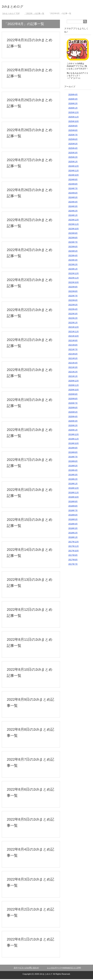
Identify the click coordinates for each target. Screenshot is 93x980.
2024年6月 (73, 194)
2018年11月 (73, 493)
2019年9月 (73, 449)
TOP (11, 14)
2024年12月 (73, 167)
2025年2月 (73, 158)
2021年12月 (73, 328)
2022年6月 (73, 301)
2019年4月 (73, 471)
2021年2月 (73, 373)
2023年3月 (73, 261)
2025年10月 (73, 122)
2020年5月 (73, 413)
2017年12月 (73, 543)
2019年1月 (73, 485)
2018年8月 (73, 507)
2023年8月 (73, 239)
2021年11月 (73, 332)
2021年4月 (73, 364)
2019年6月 (73, 462)
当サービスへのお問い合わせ (26, 969)
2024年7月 (73, 189)
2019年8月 (73, 453)
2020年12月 (73, 382)
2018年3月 (73, 529)
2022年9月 (73, 288)
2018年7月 (73, 511)
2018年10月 (73, 498)
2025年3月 (73, 154)
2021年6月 (73, 355)
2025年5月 (73, 145)
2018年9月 (73, 502)
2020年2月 (73, 426)
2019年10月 (73, 444)
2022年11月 (73, 279)
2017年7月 (73, 565)
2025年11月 (73, 118)
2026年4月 (73, 95)
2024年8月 (73, 185)
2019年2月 (73, 480)
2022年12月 (73, 274)
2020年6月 (73, 408)
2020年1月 (73, 431)
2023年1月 (73, 270)
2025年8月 (73, 131)
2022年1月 (73, 324)
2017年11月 (73, 547)
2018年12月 (73, 489)
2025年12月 (73, 113)
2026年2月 (73, 104)
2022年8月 (73, 292)
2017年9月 (73, 556)
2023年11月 (73, 225)
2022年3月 (73, 315)
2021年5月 (73, 359)
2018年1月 (73, 538)
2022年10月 (73, 283)
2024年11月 (73, 171)
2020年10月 (73, 391)
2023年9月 (73, 234)
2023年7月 (73, 243)
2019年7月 (73, 458)
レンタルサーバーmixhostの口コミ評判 (64, 969)
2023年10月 (73, 230)
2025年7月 (73, 136)
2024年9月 (73, 180)
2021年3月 (73, 368)
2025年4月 (73, 149)
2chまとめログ (17, 6)
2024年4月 (73, 203)
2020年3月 (73, 422)
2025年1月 (73, 163)
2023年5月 (73, 252)
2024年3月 (73, 207)
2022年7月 (73, 297)
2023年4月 (73, 256)
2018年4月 (73, 525)
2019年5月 (73, 467)
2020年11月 (73, 386)
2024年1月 (73, 216)
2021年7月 (73, 350)
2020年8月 (73, 400)
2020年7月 (73, 404)
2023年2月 (73, 265)
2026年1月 (73, 109)
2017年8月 (73, 561)
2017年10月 (73, 552)
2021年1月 (73, 377)
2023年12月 (73, 221)
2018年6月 (73, 516)
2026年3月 (73, 100)
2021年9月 (73, 341)
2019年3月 (73, 476)
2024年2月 (73, 212)
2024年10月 (73, 176)
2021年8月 (73, 346)
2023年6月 (73, 247)
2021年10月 (73, 337)
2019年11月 (73, 440)
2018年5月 (73, 520)
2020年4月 (73, 417)
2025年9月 (73, 127)
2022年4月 (73, 310)
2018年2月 (73, 534)
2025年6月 (73, 140)
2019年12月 (73, 435)
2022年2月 (73, 319)
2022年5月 (73, 306)
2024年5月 (73, 198)
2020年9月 (73, 395)
